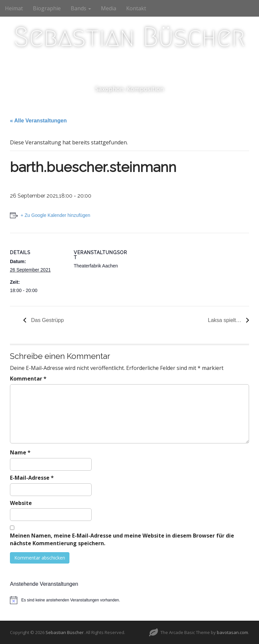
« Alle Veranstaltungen (38, 121)
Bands (81, 8)
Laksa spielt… (225, 320)
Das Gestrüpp (47, 320)
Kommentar (28, 379)
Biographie (47, 8)
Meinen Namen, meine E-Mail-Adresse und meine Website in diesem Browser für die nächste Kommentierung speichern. (122, 539)
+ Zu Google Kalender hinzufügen (55, 215)
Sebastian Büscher (129, 37)
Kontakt (136, 8)
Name (20, 452)
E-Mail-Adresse (32, 478)
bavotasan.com (232, 632)
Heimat (14, 8)
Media (109, 8)
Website (21, 503)
